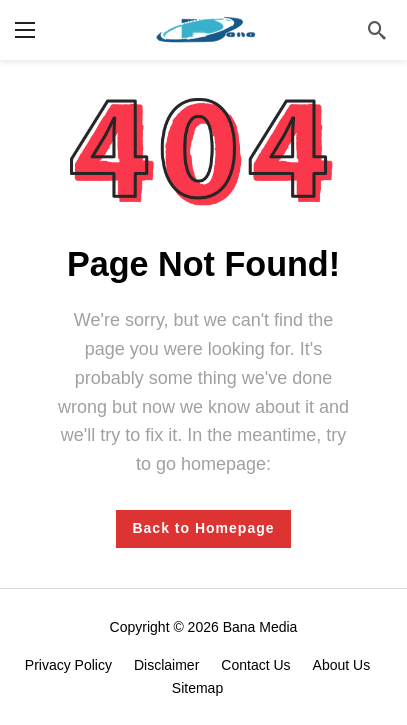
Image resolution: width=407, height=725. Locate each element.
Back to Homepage (203, 528)
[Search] (377, 30)
